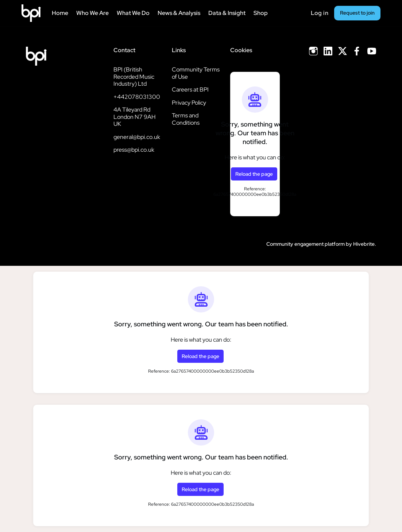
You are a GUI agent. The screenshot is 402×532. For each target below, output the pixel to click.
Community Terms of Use (196, 73)
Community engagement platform (306, 244)
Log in (320, 13)
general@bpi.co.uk (137, 137)
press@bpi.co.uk (134, 150)
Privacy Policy (189, 103)
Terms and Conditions (186, 119)
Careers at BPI (190, 90)
